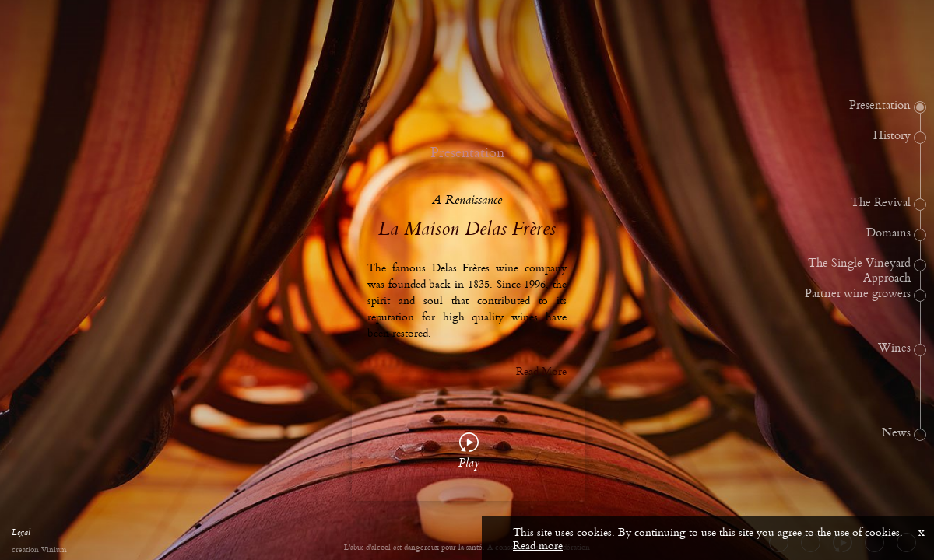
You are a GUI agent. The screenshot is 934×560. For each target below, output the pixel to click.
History (892, 136)
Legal (21, 534)
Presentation (880, 106)
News (896, 433)
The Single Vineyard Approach (859, 271)
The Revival (881, 203)
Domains (888, 233)
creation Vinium (39, 550)
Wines (894, 348)
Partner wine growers (858, 294)
